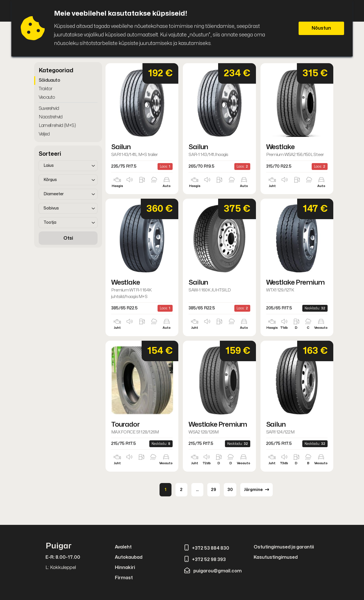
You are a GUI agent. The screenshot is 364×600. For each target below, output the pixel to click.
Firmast (124, 578)
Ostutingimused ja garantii (284, 547)
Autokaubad (129, 557)
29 (214, 490)
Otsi (68, 238)
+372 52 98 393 (205, 560)
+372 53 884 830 (207, 548)
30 (230, 490)
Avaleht (123, 547)
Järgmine (257, 490)
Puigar (59, 546)
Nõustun (321, 28)
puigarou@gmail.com (213, 571)
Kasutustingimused (276, 557)
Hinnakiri (125, 568)
